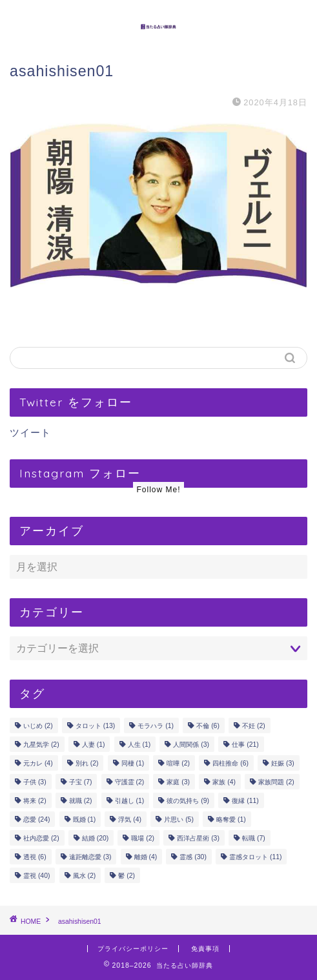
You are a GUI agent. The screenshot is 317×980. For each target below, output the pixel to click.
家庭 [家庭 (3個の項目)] (178, 782)
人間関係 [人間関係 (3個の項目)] (191, 745)
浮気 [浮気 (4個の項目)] (130, 819)
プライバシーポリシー (133, 949)
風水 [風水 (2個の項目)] (85, 876)
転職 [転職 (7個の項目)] (254, 838)
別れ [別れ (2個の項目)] (87, 763)
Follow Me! (158, 490)
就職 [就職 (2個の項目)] (81, 801)
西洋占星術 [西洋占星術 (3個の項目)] (198, 838)
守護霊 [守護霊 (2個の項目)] (130, 782)
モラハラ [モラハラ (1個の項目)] (156, 726)
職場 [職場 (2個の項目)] (143, 838)
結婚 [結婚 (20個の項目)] (95, 838)
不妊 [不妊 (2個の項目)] (254, 726)
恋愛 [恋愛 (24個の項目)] (36, 819)
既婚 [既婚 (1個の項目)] (85, 819)
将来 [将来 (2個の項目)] (35, 801)
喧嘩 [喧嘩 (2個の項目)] (178, 763)
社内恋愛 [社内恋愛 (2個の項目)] (41, 838)
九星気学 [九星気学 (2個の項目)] (41, 745)
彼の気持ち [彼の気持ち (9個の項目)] (188, 801)
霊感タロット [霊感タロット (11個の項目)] (255, 857)
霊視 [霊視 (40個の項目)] (36, 876)
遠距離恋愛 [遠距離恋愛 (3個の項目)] (90, 857)
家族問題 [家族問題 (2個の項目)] (276, 782)
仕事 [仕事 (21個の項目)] (245, 745)
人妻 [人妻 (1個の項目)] (94, 745)
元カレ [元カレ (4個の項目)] (38, 763)
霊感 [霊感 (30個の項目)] (193, 857)
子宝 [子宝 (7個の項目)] (81, 782)
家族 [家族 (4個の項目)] (224, 782)
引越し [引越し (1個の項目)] (130, 801)
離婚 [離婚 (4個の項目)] (146, 857)
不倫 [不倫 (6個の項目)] (208, 726)
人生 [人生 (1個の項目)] (139, 745)
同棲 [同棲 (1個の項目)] (133, 763)
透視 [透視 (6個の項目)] (35, 857)
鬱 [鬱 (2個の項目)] (127, 876)
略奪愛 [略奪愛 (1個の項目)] (231, 819)
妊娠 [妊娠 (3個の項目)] (283, 763)
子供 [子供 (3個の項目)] (35, 782)
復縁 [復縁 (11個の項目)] (245, 801)
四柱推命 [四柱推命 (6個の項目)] (230, 763)
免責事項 (205, 949)
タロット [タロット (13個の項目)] (95, 726)
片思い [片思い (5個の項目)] (179, 819)
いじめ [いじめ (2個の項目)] (38, 726)
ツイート (30, 433)
